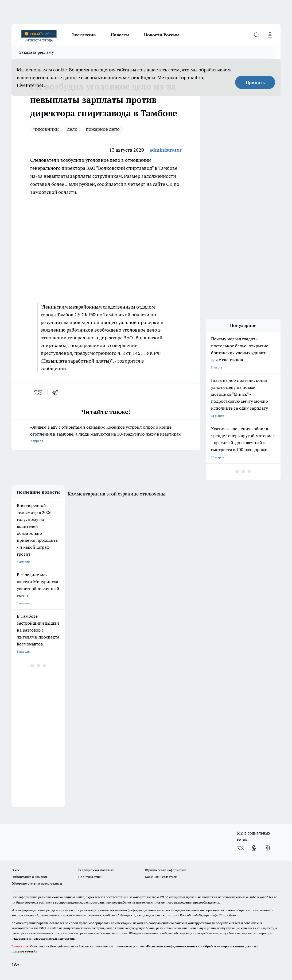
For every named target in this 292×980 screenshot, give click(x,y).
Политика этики (90, 877)
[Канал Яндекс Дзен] (267, 848)
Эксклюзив (84, 35)
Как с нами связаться (161, 877)
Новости (120, 35)
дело (72, 129)
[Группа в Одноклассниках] (254, 848)
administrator (166, 150)
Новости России (161, 35)
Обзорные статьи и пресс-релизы (37, 883)
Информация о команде (30, 877)
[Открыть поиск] (256, 35)
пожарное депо (103, 129)
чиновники (46, 129)
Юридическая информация (165, 870)
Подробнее (228, 915)
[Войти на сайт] (270, 35)
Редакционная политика (96, 870)
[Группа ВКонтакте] (240, 848)
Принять (255, 82)
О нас (16, 870)
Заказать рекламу (37, 52)
